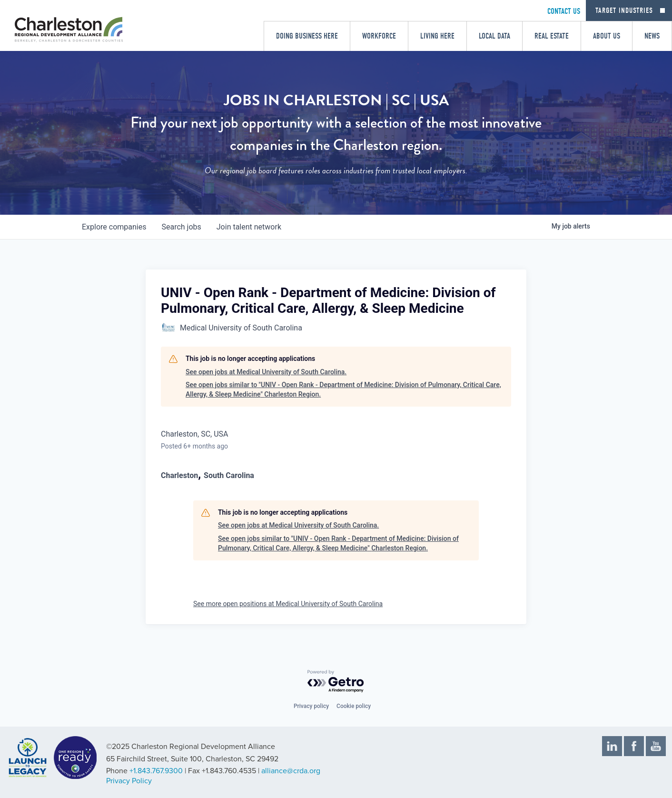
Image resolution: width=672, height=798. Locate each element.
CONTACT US (564, 11)
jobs (181, 227)
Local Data (494, 36)
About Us (607, 36)
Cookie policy (354, 706)
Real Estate (552, 36)
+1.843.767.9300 (156, 771)
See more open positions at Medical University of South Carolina (288, 604)
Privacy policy (311, 706)
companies (114, 227)
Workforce (379, 36)
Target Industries (624, 10)
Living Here (437, 36)
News (652, 36)
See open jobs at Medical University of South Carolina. (266, 372)
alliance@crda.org (291, 771)
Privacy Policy (129, 781)
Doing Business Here (307, 36)
